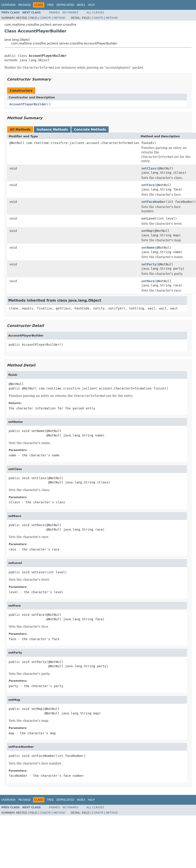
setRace (148, 281)
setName (148, 248)
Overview (8, 5)
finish (147, 143)
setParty (149, 264)
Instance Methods (52, 129)
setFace (148, 185)
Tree (50, 5)
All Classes (95, 13)
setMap (147, 231)
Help (91, 5)
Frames (55, 13)
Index (81, 5)
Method (59, 18)
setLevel (149, 218)
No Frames (70, 13)
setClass (149, 168)
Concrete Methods (90, 129)
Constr (45, 18)
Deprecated (65, 5)
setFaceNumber (154, 202)
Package (24, 5)
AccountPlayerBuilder (28, 104)
